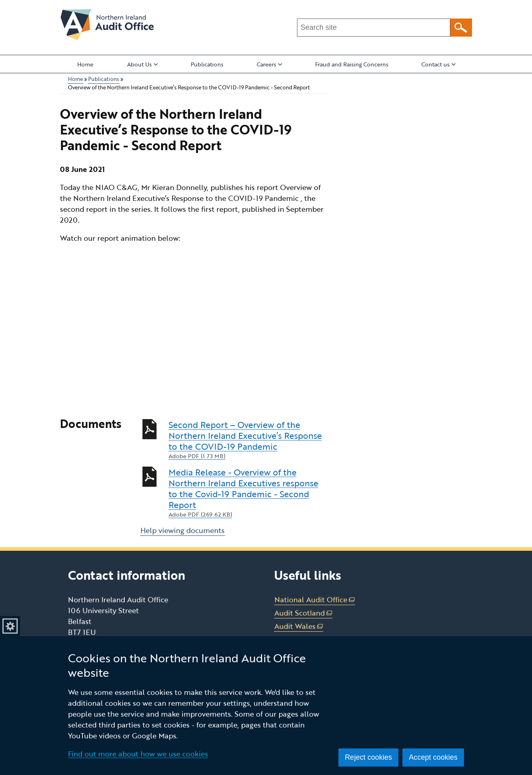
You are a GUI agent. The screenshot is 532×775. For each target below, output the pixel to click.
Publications (207, 64)
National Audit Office (315, 600)
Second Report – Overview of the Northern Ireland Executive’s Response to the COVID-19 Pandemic (248, 440)
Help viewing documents (182, 530)
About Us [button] (142, 64)
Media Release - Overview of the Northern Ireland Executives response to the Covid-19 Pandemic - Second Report (248, 493)
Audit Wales (299, 626)
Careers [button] (269, 64)
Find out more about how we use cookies (138, 754)
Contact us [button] (438, 64)
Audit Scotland (303, 613)
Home (85, 64)
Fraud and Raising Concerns (352, 64)
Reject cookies (368, 757)
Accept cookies (433, 757)
